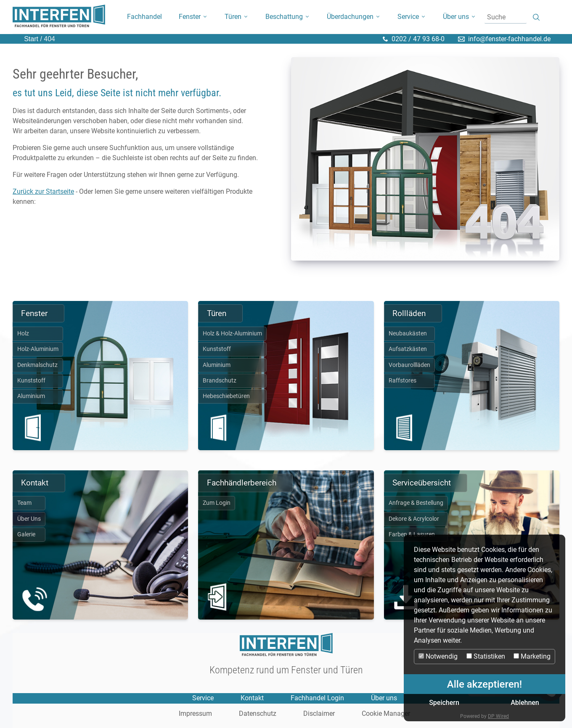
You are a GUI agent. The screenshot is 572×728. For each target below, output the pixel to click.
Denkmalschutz (37, 365)
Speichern (444, 703)
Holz (23, 334)
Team (24, 503)
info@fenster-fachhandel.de (509, 39)
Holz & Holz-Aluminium (232, 334)
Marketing (532, 656)
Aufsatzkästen (408, 349)
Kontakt (252, 698)
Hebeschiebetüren (226, 396)
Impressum (195, 714)
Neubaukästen (408, 334)
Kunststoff (31, 381)
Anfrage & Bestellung (416, 503)
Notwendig (438, 656)
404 (49, 39)
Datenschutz (258, 714)
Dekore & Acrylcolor (414, 519)
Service (203, 698)
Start (31, 39)
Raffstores (403, 381)
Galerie (26, 534)
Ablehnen (525, 703)
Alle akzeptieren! (485, 684)
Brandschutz (220, 381)
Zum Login (217, 503)
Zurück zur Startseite (43, 191)
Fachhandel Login (317, 698)
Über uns (384, 698)
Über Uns (29, 519)
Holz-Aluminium (38, 349)
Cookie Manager (386, 714)
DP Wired (498, 716)
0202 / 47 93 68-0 (418, 39)
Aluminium (31, 396)
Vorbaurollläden (409, 365)
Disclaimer (319, 714)
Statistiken (486, 656)
